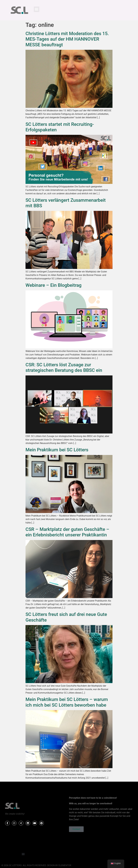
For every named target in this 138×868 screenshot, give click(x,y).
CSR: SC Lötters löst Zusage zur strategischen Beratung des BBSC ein (64, 367)
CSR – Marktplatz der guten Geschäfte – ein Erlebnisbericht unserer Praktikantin (67, 532)
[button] (37, 9)
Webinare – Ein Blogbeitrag (53, 285)
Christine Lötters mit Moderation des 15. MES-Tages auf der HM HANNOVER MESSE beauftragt (67, 39)
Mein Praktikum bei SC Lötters (57, 450)
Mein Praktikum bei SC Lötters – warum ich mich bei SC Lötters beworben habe (67, 702)
